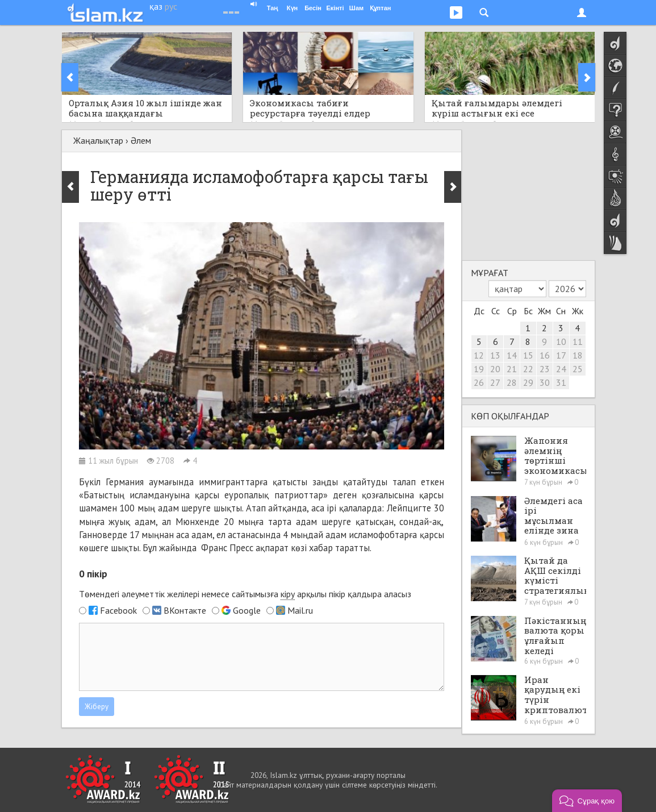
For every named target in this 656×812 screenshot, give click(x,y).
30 (545, 382)
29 (528, 382)
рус (171, 6)
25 (578, 369)
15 (528, 355)
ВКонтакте (185, 610)
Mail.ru (300, 610)
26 (479, 382)
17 (561, 355)
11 (578, 342)
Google (247, 610)
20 (495, 369)
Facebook (118, 610)
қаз (156, 6)
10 (561, 342)
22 (528, 369)
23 (545, 369)
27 (495, 382)
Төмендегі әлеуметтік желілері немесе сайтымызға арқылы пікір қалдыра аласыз (245, 594)
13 (495, 355)
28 (512, 382)
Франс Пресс (227, 548)
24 (561, 369)
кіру (288, 594)
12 (479, 355)
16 (545, 355)
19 (479, 369)
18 (578, 355)
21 (512, 369)
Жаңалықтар (98, 140)
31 (561, 382)
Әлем (141, 140)
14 (512, 355)
